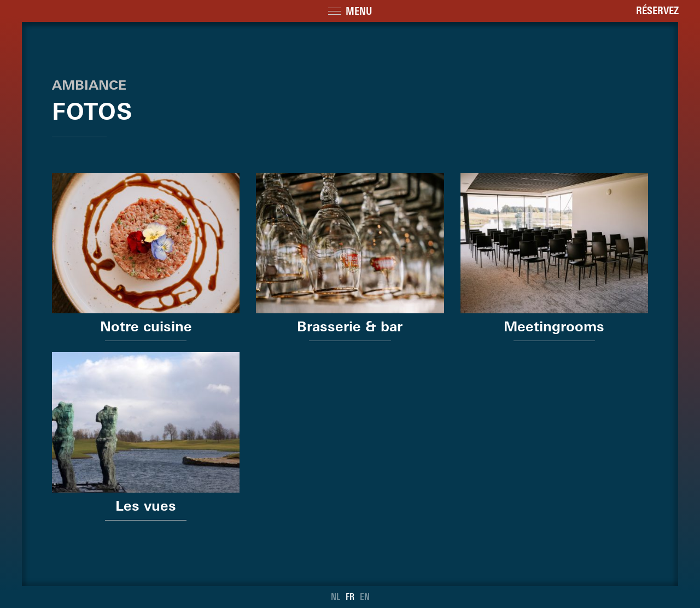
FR (350, 597)
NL (336, 597)
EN (365, 597)
